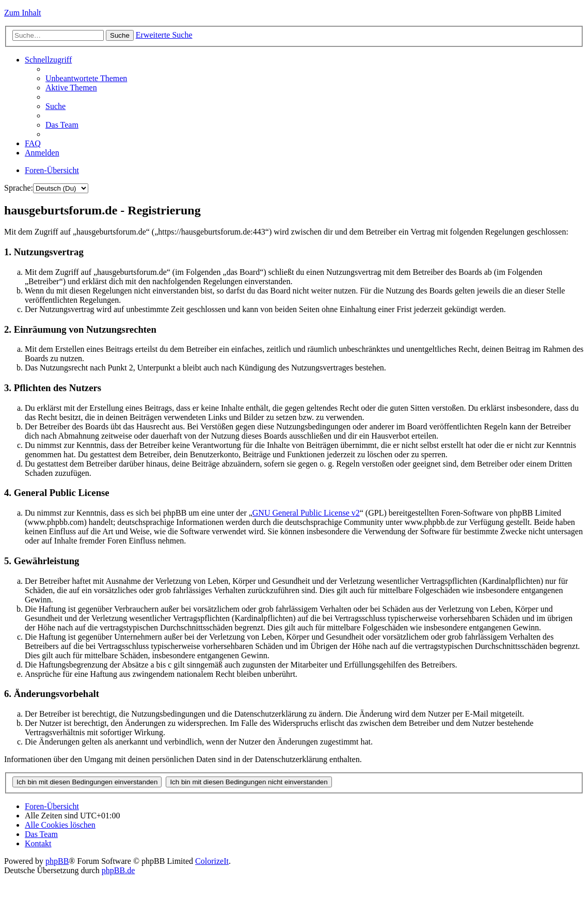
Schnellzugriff (48, 60)
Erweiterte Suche (164, 35)
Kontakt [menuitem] (38, 843)
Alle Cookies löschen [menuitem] (60, 825)
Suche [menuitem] (55, 106)
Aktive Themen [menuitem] (71, 88)
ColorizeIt (212, 861)
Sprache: (19, 188)
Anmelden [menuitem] (42, 153)
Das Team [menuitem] (62, 125)
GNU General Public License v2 (306, 513)
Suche (120, 35)
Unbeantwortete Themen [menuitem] (86, 78)
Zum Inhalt (23, 13)
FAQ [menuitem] (33, 143)
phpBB (57, 861)
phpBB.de (118, 870)
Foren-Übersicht (52, 170)
